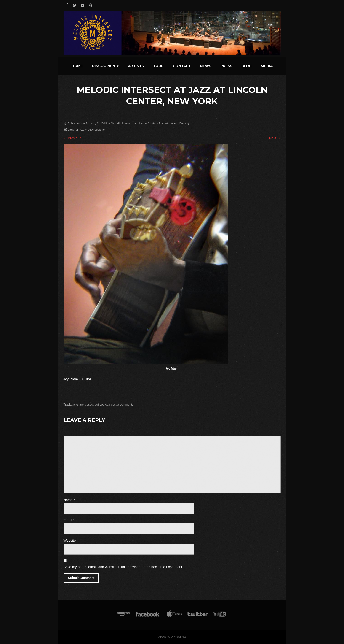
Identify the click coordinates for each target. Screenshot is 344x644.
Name (69, 500)
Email (69, 520)
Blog (247, 66)
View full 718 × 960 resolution (87, 130)
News (206, 66)
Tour (158, 66)
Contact (182, 66)
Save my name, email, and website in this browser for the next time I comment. (123, 567)
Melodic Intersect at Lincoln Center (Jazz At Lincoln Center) (150, 123)
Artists (136, 66)
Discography (105, 66)
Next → (275, 138)
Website (70, 540)
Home (77, 66)
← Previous (72, 138)
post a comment (121, 405)
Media (267, 66)
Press (226, 66)
